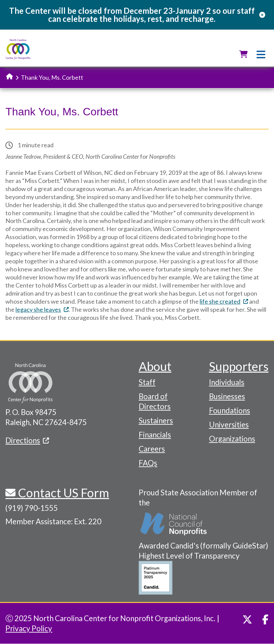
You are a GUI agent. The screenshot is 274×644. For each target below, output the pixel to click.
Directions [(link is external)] (27, 440)
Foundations (230, 410)
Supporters (239, 366)
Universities (229, 425)
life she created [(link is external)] (224, 301)
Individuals (227, 382)
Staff (147, 382)
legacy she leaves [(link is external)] (42, 309)
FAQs (148, 463)
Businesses (227, 396)
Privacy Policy (29, 628)
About (155, 366)
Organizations (232, 439)
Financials (155, 435)
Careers (152, 449)
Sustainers (156, 421)
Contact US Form (62, 493)
